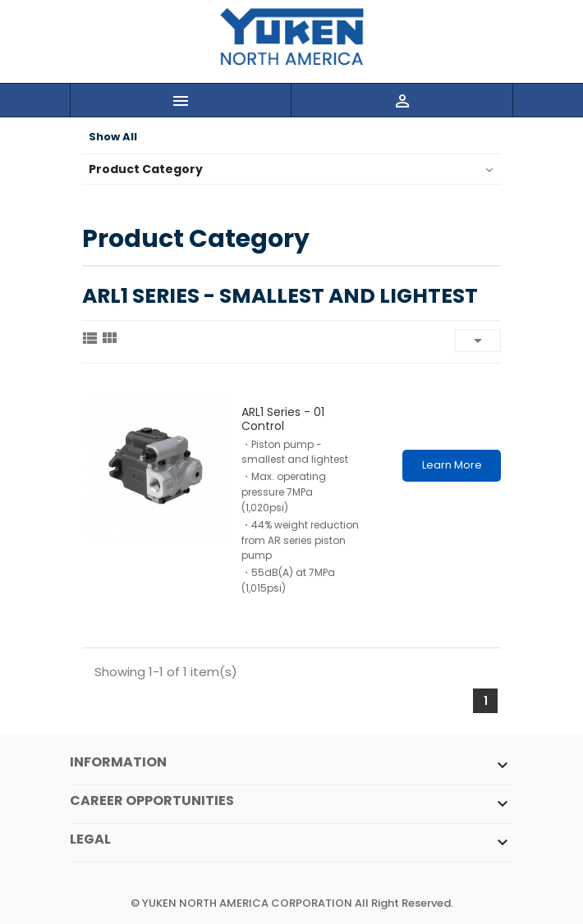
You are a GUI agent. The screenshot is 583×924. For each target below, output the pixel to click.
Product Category (146, 169)
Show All (113, 137)
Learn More (452, 465)
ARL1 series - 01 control (283, 419)
